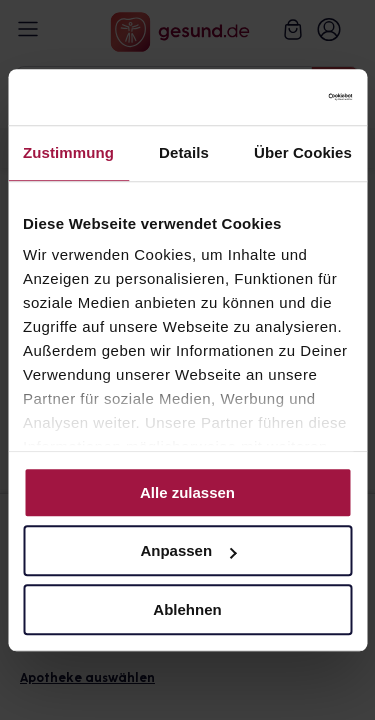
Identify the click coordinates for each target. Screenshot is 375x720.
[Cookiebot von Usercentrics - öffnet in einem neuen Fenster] (267, 97)
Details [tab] (184, 152)
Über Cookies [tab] (303, 152)
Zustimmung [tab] (68, 152)
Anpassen (188, 550)
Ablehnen (187, 609)
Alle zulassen (187, 492)
